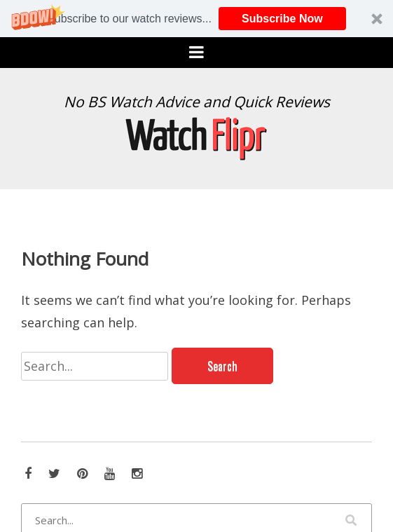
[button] (196, 19)
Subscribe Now (282, 19)
